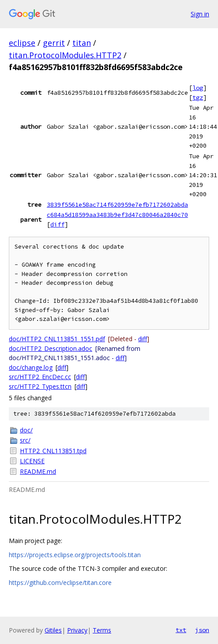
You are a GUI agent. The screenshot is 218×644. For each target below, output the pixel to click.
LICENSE (32, 461)
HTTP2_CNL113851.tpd (53, 451)
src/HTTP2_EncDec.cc (40, 377)
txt (181, 630)
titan (82, 43)
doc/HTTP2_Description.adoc (51, 348)
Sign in (200, 14)
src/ (25, 440)
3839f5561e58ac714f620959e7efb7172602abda (117, 205)
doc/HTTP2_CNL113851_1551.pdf (57, 339)
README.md (38, 471)
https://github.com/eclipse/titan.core (60, 583)
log (198, 88)
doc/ (26, 430)
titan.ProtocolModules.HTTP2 (65, 55)
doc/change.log (31, 367)
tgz (198, 97)
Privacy (77, 630)
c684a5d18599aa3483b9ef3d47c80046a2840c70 (117, 215)
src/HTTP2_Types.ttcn (40, 386)
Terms (102, 630)
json (202, 630)
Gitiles (53, 630)
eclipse (22, 43)
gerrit (54, 43)
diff (57, 224)
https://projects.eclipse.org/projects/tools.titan (75, 555)
